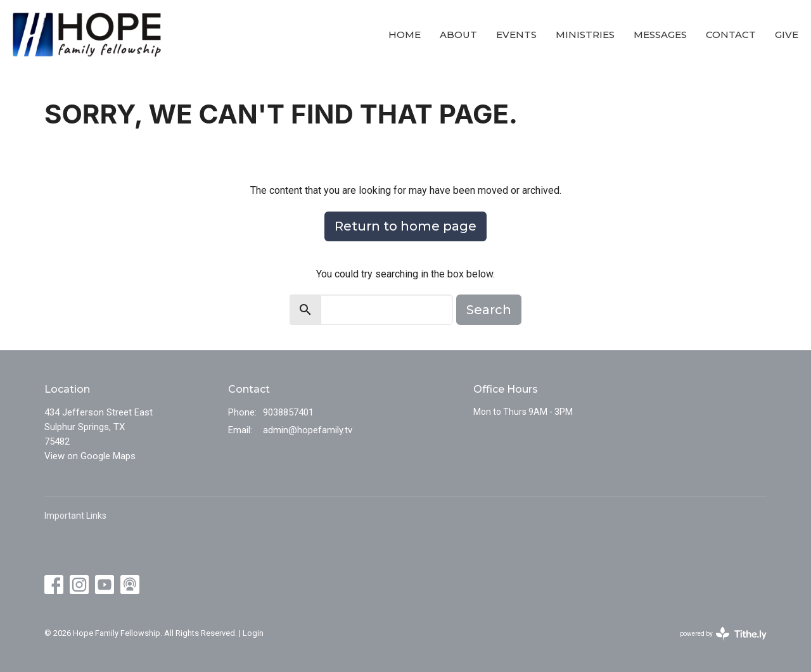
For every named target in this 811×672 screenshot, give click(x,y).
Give (787, 35)
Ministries (585, 35)
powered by (723, 634)
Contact (731, 35)
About (458, 35)
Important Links (75, 516)
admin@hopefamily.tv (308, 430)
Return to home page (405, 226)
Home (405, 35)
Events (516, 35)
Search (489, 310)
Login (253, 633)
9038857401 (288, 412)
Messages (660, 35)
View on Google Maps (90, 456)
